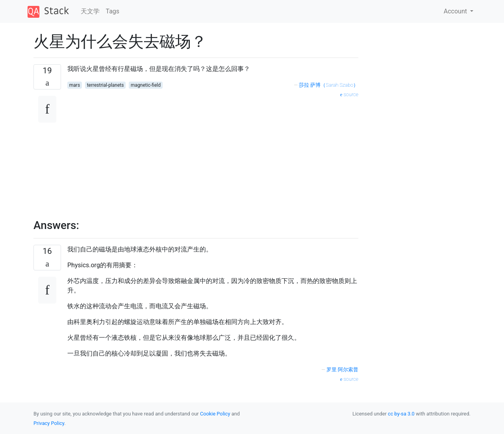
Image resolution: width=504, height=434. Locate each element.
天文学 (90, 11)
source (349, 94)
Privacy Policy (49, 423)
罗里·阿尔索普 (342, 370)
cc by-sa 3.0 (401, 414)
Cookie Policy (215, 414)
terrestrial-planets (106, 85)
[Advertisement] (213, 154)
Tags (113, 11)
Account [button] (456, 11)
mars (75, 85)
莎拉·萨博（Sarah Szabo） (329, 85)
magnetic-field (146, 85)
